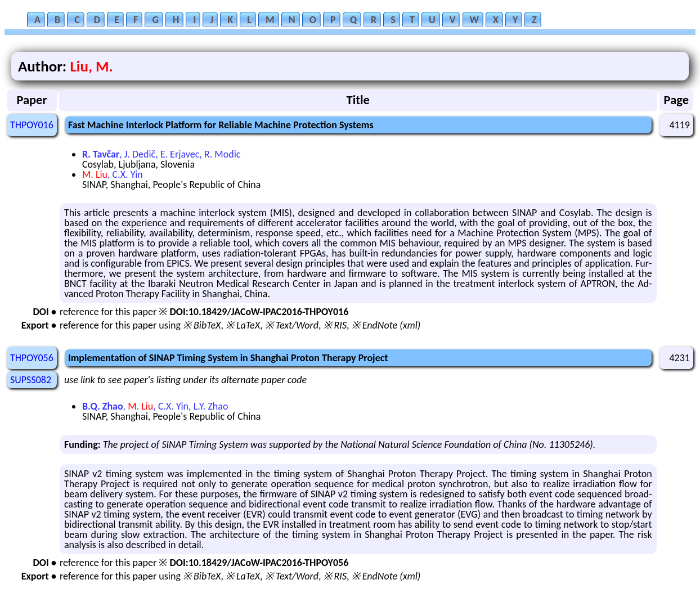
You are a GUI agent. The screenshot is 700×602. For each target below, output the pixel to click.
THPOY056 (32, 358)
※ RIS (335, 325)
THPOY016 (32, 125)
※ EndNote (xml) (386, 325)
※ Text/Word (292, 325)
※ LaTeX (243, 325)
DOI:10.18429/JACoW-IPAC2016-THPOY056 (259, 563)
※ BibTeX (202, 325)
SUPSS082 (31, 380)
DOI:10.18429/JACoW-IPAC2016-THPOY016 (259, 312)
